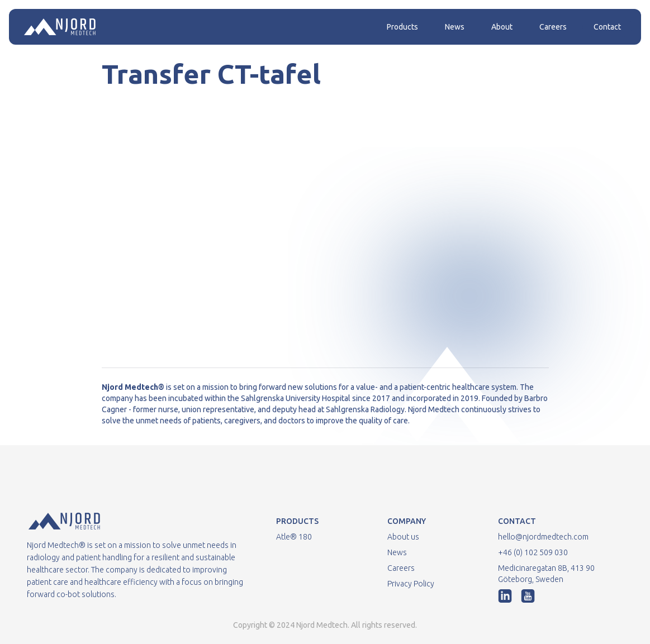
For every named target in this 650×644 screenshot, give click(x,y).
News (455, 27)
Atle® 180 (294, 537)
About (502, 27)
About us (403, 537)
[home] (60, 27)
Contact (607, 27)
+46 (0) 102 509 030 (533, 552)
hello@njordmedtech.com (543, 537)
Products (402, 27)
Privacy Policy (411, 584)
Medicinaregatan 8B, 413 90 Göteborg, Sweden (546, 574)
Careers (553, 27)
